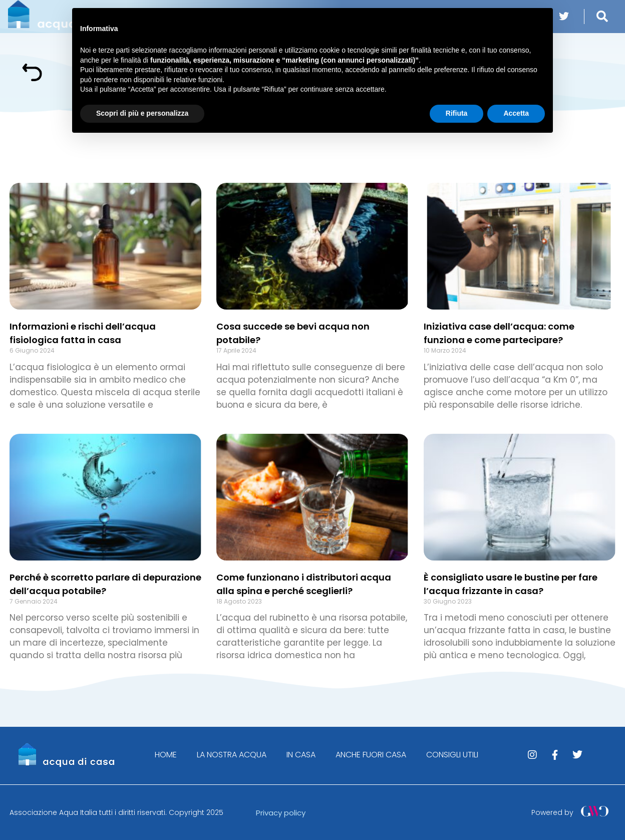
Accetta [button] (516, 113)
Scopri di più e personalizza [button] (142, 113)
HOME (166, 755)
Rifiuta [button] (457, 113)
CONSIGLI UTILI (452, 755)
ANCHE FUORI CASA (371, 755)
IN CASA (301, 755)
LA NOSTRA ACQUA (232, 755)
